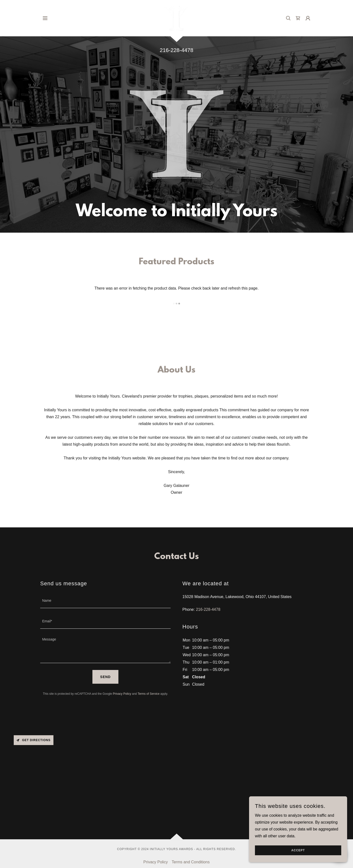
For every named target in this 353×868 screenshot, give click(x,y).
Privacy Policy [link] (122, 694)
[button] (45, 18)
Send (106, 677)
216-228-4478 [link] (176, 50)
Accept (298, 850)
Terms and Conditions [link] (191, 862)
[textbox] (105, 601)
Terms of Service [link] (148, 694)
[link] (176, 18)
